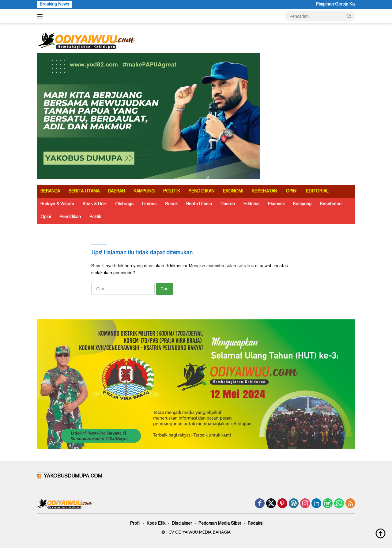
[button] (349, 16)
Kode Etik (156, 524)
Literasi (149, 204)
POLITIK (172, 192)
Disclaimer (182, 524)
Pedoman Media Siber (220, 524)
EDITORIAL (317, 192)
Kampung (302, 204)
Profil (135, 524)
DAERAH (117, 192)
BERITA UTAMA (84, 192)
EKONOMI (233, 192)
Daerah (228, 204)
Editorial (251, 204)
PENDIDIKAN (202, 192)
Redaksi (256, 524)
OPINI (292, 192)
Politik (95, 217)
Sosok (171, 204)
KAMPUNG (144, 192)
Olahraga (124, 204)
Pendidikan (70, 217)
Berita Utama (199, 204)
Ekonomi (276, 204)
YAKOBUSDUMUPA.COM (73, 476)
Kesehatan (331, 204)
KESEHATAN (264, 192)
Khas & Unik (95, 204)
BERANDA (50, 192)
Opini (46, 217)
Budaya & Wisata (57, 204)
